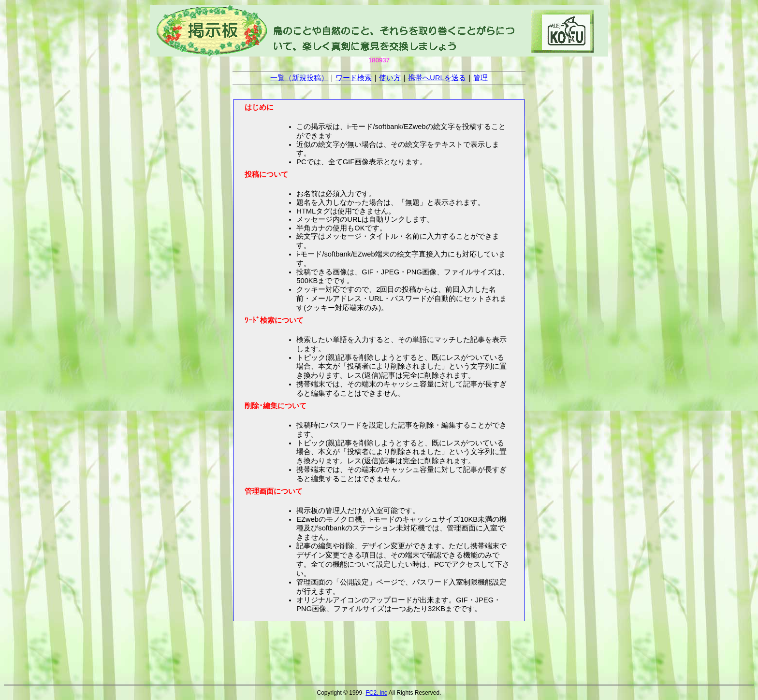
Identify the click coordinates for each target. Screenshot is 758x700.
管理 (481, 78)
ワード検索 (354, 78)
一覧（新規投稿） (299, 78)
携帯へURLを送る (437, 78)
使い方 (390, 78)
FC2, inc (376, 693)
